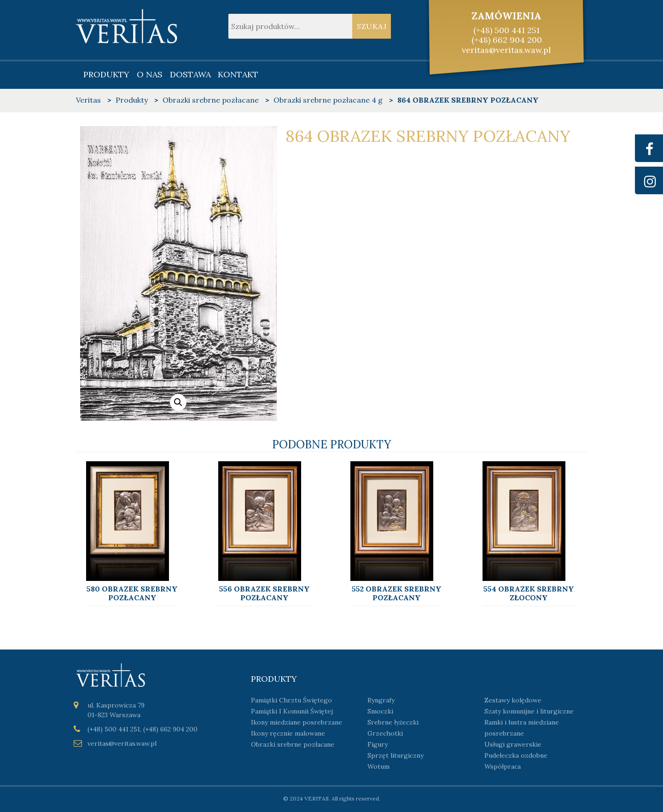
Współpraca (503, 766)
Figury (378, 744)
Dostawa (190, 74)
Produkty (106, 74)
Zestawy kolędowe (513, 700)
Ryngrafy (381, 700)
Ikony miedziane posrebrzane (297, 722)
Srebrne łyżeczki (393, 722)
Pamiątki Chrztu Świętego (291, 700)
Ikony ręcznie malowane (288, 733)
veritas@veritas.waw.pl (506, 50)
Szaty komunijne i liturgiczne (529, 711)
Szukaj (372, 26)
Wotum (378, 766)
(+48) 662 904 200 (507, 40)
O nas (150, 74)
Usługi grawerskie (513, 744)
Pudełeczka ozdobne (516, 755)
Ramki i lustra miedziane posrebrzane (522, 728)
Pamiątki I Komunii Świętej (292, 711)
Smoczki (380, 711)
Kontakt (238, 74)
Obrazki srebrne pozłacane (293, 744)
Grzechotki (385, 733)
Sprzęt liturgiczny (395, 755)
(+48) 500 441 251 (506, 30)
